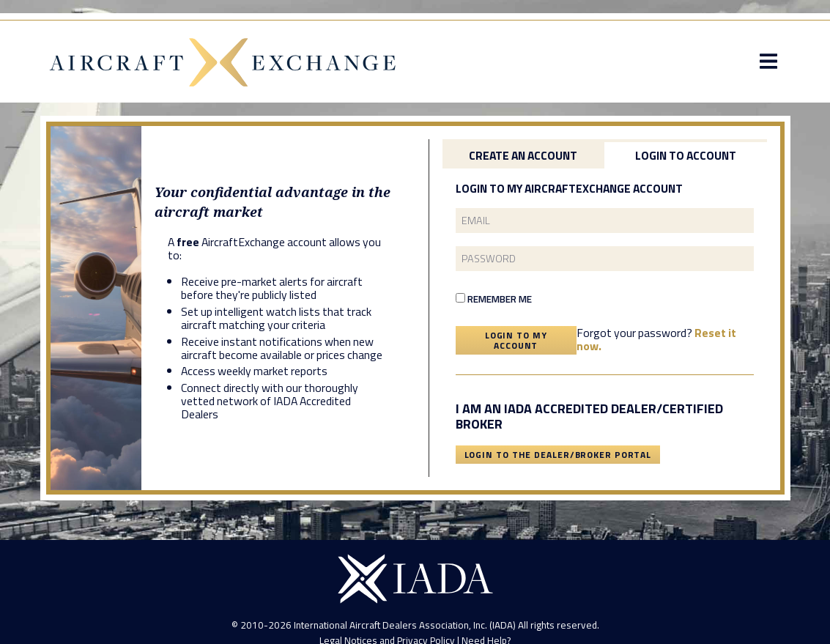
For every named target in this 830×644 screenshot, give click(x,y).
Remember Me (494, 299)
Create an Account (523, 155)
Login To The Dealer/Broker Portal (558, 455)
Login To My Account (516, 340)
